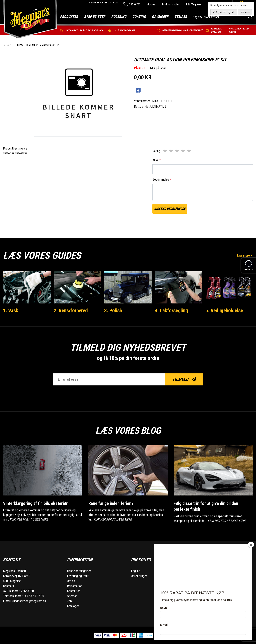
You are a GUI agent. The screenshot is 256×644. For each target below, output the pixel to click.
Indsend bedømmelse (170, 209)
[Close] (251, 545)
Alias (156, 160)
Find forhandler (171, 4)
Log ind (136, 571)
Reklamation (75, 586)
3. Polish (113, 310)
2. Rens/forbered (71, 310)
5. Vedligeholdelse (224, 310)
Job (69, 601)
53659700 (132, 5)
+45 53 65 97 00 (34, 596)
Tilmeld (184, 379)
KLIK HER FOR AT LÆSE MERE (29, 519)
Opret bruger (139, 576)
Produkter (69, 17)
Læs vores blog (128, 430)
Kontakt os (74, 591)
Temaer (181, 17)
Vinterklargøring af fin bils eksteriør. (36, 503)
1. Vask (11, 310)
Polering (119, 17)
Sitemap (72, 596)
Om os (71, 581)
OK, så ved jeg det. (225, 12)
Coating (139, 17)
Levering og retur (78, 576)
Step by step (95, 17)
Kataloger (73, 606)
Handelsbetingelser (79, 571)
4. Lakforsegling (171, 310)
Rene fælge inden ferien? (111, 503)
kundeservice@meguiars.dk (29, 601)
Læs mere (245, 255)
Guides (151, 4)
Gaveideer (160, 17)
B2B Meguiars (194, 4)
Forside (7, 45)
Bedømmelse (162, 179)
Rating (156, 151)
